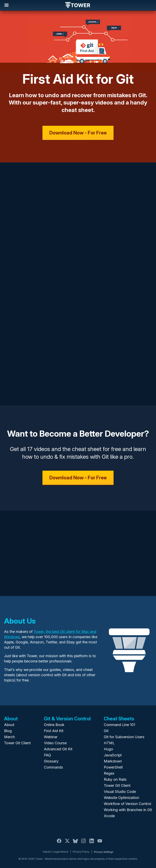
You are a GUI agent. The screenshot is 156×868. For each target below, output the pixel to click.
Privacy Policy (81, 852)
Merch (9, 737)
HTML (109, 743)
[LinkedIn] (92, 843)
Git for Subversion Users (124, 737)
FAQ (47, 755)
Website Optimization (121, 798)
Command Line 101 (119, 725)
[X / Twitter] (67, 843)
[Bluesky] (75, 843)
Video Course (55, 743)
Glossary (51, 761)
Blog (8, 731)
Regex (109, 773)
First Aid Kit (54, 731)
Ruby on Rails (115, 779)
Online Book (54, 725)
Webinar (51, 737)
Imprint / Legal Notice (56, 852)
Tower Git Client (17, 743)
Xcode (109, 816)
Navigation (6, 5)
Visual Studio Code (120, 792)
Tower (78, 5)
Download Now (78, 133)
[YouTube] (100, 843)
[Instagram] (83, 843)
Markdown (113, 761)
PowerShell (113, 767)
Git (106, 731)
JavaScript (113, 755)
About (9, 725)
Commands (53, 767)
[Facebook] (59, 843)
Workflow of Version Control (127, 804)
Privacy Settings (104, 852)
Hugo (108, 749)
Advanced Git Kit (58, 749)
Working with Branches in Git (128, 810)
